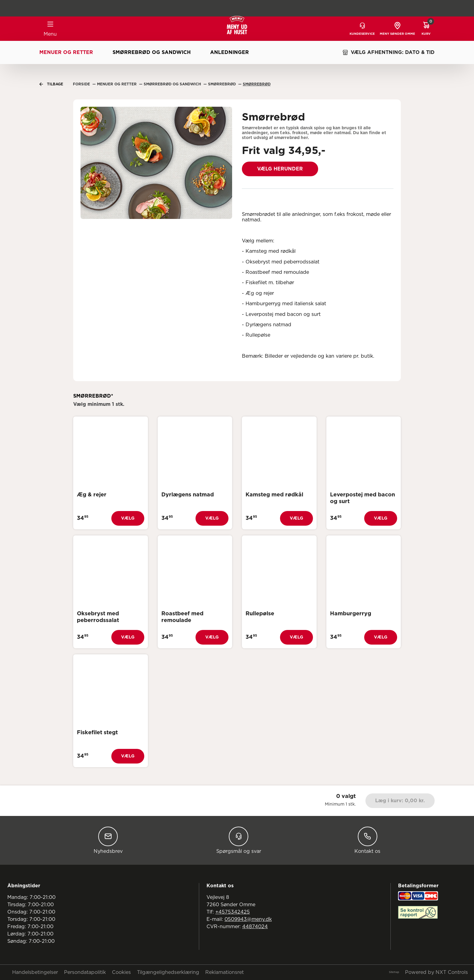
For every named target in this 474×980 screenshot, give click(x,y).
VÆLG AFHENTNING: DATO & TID (388, 52)
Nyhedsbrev (108, 840)
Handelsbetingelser (35, 972)
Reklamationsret (224, 972)
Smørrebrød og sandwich (152, 52)
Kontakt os (367, 840)
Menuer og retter (66, 52)
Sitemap (394, 972)
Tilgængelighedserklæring (168, 972)
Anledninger (230, 52)
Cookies (121, 972)
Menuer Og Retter (117, 84)
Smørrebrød (257, 84)
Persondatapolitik (85, 972)
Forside (82, 84)
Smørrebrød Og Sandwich (173, 84)
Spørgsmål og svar (239, 840)
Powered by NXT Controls (436, 972)
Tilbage (51, 84)
